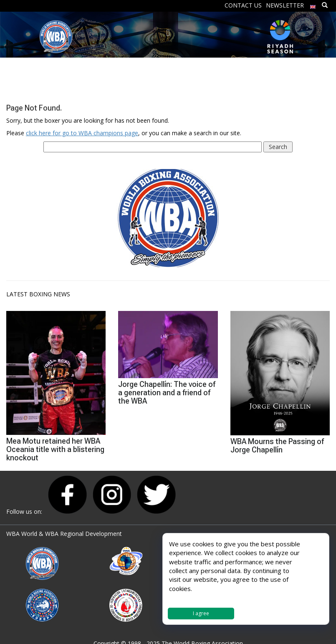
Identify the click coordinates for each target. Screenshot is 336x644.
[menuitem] (313, 5)
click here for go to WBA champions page (82, 133)
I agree (201, 613)
